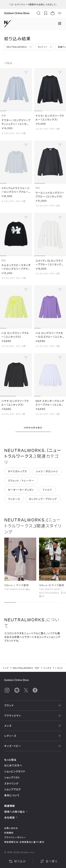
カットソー (43, 47)
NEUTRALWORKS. (17, 47)
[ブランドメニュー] (60, 24)
